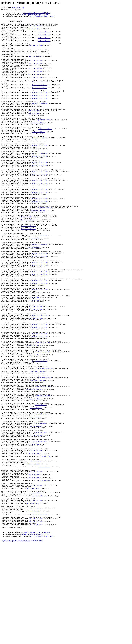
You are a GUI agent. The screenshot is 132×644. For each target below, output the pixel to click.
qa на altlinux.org (18, 8)
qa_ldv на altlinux (39, 591)
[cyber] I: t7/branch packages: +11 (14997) (36, 13)
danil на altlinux (35, 72)
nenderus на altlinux (43, 407)
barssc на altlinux (28, 256)
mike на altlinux (36, 618)
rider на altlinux (34, 31)
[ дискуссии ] (38, 16)
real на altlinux (44, 34)
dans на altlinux (32, 582)
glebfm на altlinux (45, 140)
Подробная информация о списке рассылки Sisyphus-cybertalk (22, 642)
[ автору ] (52, 16)
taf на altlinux (34, 129)
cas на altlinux (36, 27)
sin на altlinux (41, 482)
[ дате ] (31, 16)
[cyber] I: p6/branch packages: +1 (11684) (36, 15)
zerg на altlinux (36, 51)
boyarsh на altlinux (40, 94)
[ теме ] (46, 16)
